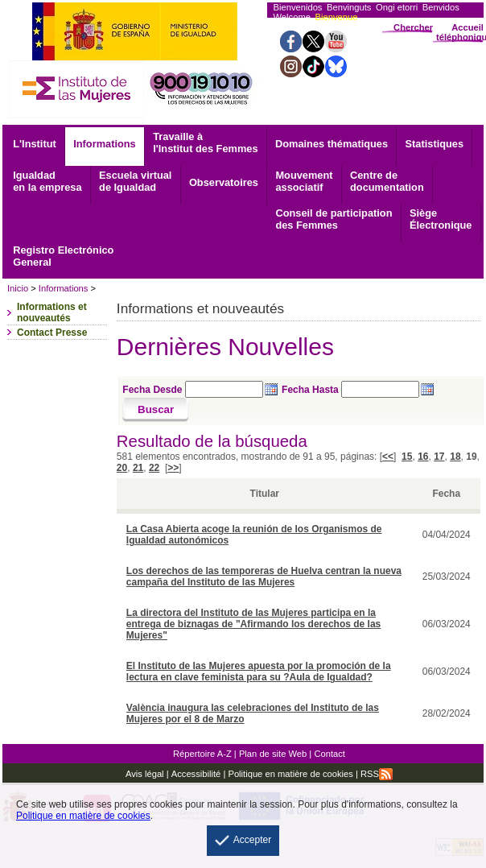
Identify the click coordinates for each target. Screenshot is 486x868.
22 (154, 468)
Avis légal (145, 774)
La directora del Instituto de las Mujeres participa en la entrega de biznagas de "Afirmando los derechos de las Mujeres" (253, 624)
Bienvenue (337, 17)
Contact (329, 754)
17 (439, 457)
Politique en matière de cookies (289, 774)
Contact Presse (52, 333)
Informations (105, 144)
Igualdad (47, 181)
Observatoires (224, 182)
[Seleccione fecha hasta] (380, 389)
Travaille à (205, 143)
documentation (387, 181)
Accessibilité (196, 774)
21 (138, 468)
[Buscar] (156, 410)
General (63, 256)
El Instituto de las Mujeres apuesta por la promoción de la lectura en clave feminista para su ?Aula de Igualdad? (259, 672)
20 (122, 468)
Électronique (441, 219)
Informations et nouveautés (52, 312)
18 (455, 457)
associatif (304, 181)
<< (388, 457)
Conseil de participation (334, 219)
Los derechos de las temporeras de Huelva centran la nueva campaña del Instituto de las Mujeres (264, 577)
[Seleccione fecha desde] (224, 389)
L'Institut (35, 144)
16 (423, 457)
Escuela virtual (135, 181)
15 (407, 457)
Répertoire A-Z (202, 754)
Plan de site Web (273, 754)
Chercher (413, 27)
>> (173, 468)
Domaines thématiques (332, 144)
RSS (377, 774)
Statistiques (435, 144)
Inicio (18, 288)
